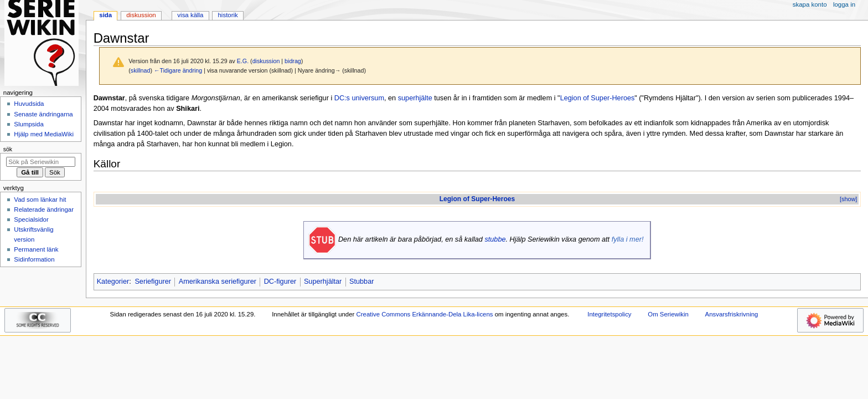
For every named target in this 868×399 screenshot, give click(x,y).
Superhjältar (323, 282)
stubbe (495, 239)
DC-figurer (280, 282)
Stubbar (361, 282)
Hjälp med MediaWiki (44, 134)
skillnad (141, 70)
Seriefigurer (153, 282)
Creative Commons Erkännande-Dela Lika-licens (425, 314)
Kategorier (113, 282)
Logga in (844, 4)
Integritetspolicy (609, 314)
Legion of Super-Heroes (598, 98)
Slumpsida (29, 124)
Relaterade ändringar (44, 209)
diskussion (266, 61)
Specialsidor (31, 219)
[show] (848, 199)
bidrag (293, 61)
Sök (8, 149)
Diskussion (141, 15)
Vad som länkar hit (40, 199)
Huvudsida (29, 104)
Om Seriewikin (668, 314)
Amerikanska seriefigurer (218, 282)
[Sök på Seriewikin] (41, 162)
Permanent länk (36, 249)
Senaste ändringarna (43, 114)
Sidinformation (34, 259)
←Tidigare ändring (178, 70)
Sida (105, 15)
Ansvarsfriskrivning (732, 314)
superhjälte (415, 98)
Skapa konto (810, 4)
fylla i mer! (628, 239)
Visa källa (190, 15)
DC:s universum (359, 98)
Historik (228, 15)
